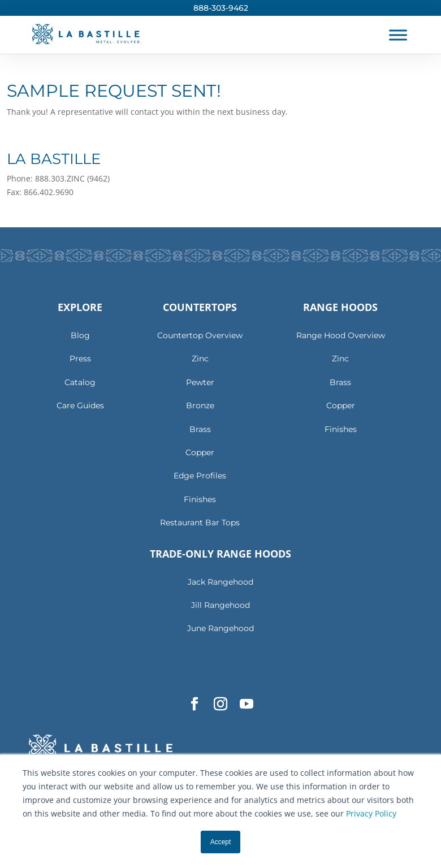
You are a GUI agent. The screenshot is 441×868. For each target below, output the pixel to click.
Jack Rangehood (220, 582)
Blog (80, 335)
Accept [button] (221, 842)
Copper (200, 452)
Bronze (200, 405)
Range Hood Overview (341, 335)
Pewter (200, 382)
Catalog (80, 382)
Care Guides (80, 405)
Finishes (200, 499)
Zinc (200, 359)
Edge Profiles (200, 476)
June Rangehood (220, 628)
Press (80, 359)
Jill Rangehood (220, 605)
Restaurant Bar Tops (200, 522)
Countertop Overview (200, 335)
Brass (200, 429)
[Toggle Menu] (398, 35)
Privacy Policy (371, 813)
